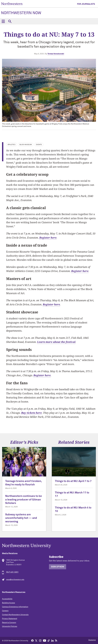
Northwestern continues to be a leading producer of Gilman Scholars (24, 500)
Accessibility (7, 599)
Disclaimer (92, 640)
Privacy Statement (10, 619)
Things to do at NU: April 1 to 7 (73, 481)
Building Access (8, 603)
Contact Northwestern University (15, 615)
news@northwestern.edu (15, 580)
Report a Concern (9, 623)
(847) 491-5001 (12, 572)
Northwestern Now (21, 13)
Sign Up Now (58, 567)
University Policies (10, 626)
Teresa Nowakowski (56, 54)
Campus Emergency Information (15, 607)
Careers (5, 611)
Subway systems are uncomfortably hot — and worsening (21, 518)
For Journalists (86, 4)
